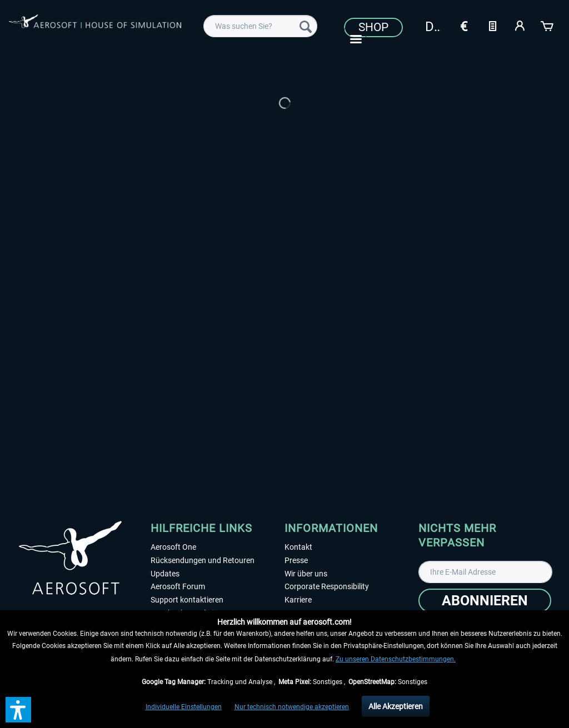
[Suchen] (306, 26)
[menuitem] (260, 26)
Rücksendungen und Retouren (203, 560)
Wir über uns (306, 574)
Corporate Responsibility (327, 586)
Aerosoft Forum (178, 586)
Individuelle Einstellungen (184, 707)
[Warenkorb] (548, 25)
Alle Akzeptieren (396, 706)
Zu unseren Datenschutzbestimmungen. (396, 659)
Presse (296, 560)
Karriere (298, 600)
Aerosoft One (173, 547)
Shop (373, 27)
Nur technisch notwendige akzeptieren (292, 707)
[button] (18, 710)
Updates (165, 574)
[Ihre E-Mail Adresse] (485, 572)
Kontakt (298, 547)
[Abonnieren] (485, 601)
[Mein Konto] (520, 25)
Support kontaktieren (187, 600)
